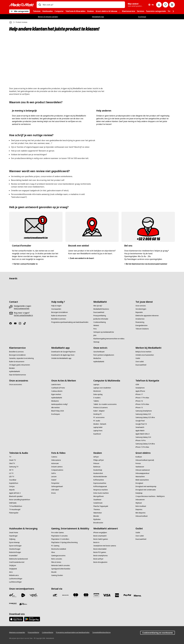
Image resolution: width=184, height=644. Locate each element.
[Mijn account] (159, 5)
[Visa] (107, 595)
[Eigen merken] (56, 394)
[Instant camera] (57, 467)
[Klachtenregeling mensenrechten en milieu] (109, 339)
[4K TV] (11, 470)
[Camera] (54, 457)
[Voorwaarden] (56, 309)
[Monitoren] (97, 391)
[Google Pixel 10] (141, 424)
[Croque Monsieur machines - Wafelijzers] (150, 496)
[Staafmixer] (97, 500)
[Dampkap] (139, 493)
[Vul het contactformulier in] (23, 315)
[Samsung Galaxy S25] (143, 414)
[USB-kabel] (55, 490)
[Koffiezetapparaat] (100, 486)
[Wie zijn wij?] (98, 306)
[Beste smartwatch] (100, 536)
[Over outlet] (140, 362)
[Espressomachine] (100, 483)
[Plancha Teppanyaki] (101, 506)
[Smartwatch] (140, 427)
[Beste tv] (96, 542)
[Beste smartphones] (101, 556)
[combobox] (83, 5)
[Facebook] (11, 323)
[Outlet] (138, 358)
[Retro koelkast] (141, 506)
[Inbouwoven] (140, 500)
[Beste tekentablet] (100, 549)
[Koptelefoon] (14, 483)
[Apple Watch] (140, 431)
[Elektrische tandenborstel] (18, 559)
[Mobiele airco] (14, 575)
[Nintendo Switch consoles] (61, 565)
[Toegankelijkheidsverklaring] (101, 632)
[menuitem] (37, 11)
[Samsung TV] (14, 467)
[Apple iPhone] (140, 391)
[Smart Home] (14, 533)
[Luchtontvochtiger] (16, 579)
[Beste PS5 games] (100, 552)
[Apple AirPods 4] (15, 493)
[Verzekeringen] (141, 309)
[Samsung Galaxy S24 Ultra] (145, 444)
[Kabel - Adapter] (99, 411)
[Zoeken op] (40, 5)
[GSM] (137, 384)
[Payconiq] (65, 595)
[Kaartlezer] (97, 434)
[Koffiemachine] (99, 480)
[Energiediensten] (142, 325)
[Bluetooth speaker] (16, 496)
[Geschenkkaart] (99, 352)
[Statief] (54, 480)
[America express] (117, 595)
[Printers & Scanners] (101, 408)
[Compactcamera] (57, 470)
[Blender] (96, 516)
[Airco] (11, 572)
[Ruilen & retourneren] (59, 316)
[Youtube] (16, 323)
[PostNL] (23, 595)
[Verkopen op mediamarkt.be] (104, 332)
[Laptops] (96, 384)
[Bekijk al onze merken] (143, 352)
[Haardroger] (13, 536)
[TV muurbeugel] (15, 509)
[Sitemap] (96, 342)
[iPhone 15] (139, 408)
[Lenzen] (54, 477)
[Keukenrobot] (98, 473)
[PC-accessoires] (99, 417)
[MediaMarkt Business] (101, 309)
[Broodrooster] (98, 523)
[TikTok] (26, 323)
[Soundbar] (13, 480)
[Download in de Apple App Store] (63, 355)
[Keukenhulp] (98, 470)
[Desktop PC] (98, 414)
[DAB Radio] (13, 503)
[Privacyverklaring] (100, 316)
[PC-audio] (97, 421)
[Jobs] (95, 335)
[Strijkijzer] (13, 565)
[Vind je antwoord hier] (22, 309)
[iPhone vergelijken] (100, 533)
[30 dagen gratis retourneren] (20, 365)
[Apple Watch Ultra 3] (143, 434)
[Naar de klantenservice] (18, 375)
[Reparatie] (139, 312)
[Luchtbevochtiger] (15, 582)
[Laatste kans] (56, 384)
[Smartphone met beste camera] (105, 546)
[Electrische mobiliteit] (59, 549)
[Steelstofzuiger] (15, 549)
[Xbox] (53, 552)
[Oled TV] (12, 463)
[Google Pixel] (140, 421)
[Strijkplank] (13, 569)
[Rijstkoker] (97, 519)
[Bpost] (13, 595)
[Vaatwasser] (140, 467)
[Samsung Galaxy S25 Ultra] (145, 417)
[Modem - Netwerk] (100, 424)
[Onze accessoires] (16, 384)
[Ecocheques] (56, 414)
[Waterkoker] (98, 513)
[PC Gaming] (55, 546)
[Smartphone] (140, 388)
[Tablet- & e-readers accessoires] (105, 404)
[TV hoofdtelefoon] (16, 506)
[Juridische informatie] (101, 319)
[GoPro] (54, 473)
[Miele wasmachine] (142, 480)
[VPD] (34, 595)
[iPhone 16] (139, 401)
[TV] (10, 457)
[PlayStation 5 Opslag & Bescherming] (64, 542)
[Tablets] (96, 401)
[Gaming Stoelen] (57, 575)
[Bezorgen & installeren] (60, 312)
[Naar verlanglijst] (165, 5)
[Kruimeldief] (13, 556)
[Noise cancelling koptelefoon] (20, 500)
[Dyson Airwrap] (14, 542)
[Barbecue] (97, 467)
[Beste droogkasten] (100, 562)
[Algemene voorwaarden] (17, 632)
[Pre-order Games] (58, 533)
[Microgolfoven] (99, 496)
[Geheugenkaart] (57, 486)
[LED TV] (12, 477)
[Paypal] (127, 595)
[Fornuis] (138, 463)
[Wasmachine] (140, 477)
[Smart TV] (12, 460)
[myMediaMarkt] (15, 371)
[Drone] (54, 493)
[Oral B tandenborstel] (17, 562)
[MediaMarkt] (21, 5)
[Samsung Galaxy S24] (143, 437)
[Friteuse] (96, 463)
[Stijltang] (12, 539)
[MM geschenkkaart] (96, 595)
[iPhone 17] (139, 394)
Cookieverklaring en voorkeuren (158, 633)
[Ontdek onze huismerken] (145, 355)
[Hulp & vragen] (56, 306)
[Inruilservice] (140, 319)
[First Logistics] (23, 604)
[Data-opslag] (98, 394)
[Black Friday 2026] (58, 411)
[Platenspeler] (14, 513)
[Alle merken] (56, 408)
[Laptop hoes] (98, 431)
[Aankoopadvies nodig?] (60, 404)
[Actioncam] (55, 463)
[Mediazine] (55, 401)
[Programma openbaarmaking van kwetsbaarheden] (70, 322)
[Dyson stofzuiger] (15, 546)
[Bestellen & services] (59, 319)
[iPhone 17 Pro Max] (142, 398)
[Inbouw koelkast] (142, 516)
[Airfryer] (96, 457)
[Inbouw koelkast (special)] (145, 460)
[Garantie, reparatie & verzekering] (21, 358)
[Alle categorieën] (19, 11)
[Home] (11, 22)
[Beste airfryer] (98, 559)
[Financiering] (140, 322)
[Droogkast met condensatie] (146, 490)
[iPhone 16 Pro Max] (142, 404)
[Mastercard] (86, 595)
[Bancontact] (55, 595)
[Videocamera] (56, 460)
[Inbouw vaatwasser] (143, 470)
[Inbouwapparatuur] (142, 473)
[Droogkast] (139, 483)
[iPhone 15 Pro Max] (142, 447)
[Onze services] (141, 306)
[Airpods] (12, 490)
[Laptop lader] (98, 427)
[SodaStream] (98, 503)
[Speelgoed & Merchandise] (61, 569)
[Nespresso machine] (101, 490)
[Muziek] (54, 572)
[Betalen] (12, 368)
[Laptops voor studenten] (102, 388)
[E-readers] (97, 398)
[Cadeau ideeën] (57, 391)
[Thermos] (97, 509)
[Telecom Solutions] (142, 329)
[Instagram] (21, 323)
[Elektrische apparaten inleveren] (147, 316)
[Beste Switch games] (101, 539)
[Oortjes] (12, 486)
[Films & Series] (56, 562)
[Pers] (95, 329)
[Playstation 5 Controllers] (60, 539)
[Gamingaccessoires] (58, 556)
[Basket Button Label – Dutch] (172, 5)
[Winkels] (96, 325)
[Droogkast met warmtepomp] (146, 486)
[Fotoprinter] (55, 483)
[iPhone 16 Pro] (141, 440)
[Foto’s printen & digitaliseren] (104, 355)
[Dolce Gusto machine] (101, 493)
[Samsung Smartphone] (144, 411)
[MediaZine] (97, 358)
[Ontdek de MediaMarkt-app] (61, 358)
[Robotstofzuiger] (15, 552)
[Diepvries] (139, 509)
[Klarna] (138, 596)
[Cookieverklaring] (100, 322)
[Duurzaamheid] (99, 312)
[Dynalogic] (13, 604)
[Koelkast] (139, 457)
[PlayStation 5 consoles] (59, 536)
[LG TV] (11, 473)
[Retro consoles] (57, 559)
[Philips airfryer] (99, 460)
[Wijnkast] (139, 503)
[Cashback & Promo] (58, 388)
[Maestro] (76, 595)
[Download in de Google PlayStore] (63, 352)
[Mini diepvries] (141, 513)
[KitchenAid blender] (100, 477)
